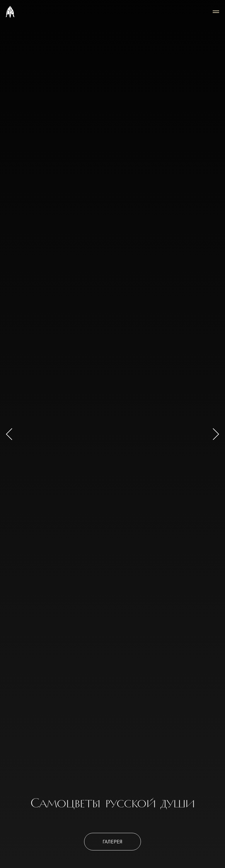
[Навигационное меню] (216, 12)
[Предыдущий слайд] (9, 434)
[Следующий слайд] (216, 434)
